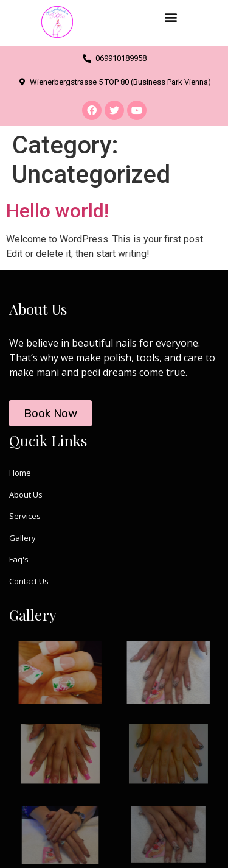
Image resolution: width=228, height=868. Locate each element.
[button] (171, 17)
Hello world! (57, 211)
